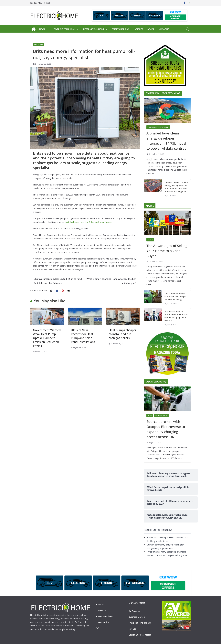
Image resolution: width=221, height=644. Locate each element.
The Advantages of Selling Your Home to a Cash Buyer (167, 251)
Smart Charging (121, 29)
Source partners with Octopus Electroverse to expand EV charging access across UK (166, 429)
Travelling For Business (140, 623)
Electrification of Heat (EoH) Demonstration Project (88, 222)
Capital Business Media (140, 635)
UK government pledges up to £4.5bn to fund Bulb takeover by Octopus (56, 281)
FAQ (97, 628)
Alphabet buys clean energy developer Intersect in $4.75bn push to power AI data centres (167, 141)
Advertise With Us (104, 616)
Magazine (164, 29)
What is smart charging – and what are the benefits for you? (113, 281)
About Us (100, 604)
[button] (46, 29)
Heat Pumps (39, 45)
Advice (151, 29)
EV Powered (134, 611)
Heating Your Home (94, 29)
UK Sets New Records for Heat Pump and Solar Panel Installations (83, 336)
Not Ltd (132, 629)
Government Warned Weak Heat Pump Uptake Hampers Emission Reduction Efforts (47, 338)
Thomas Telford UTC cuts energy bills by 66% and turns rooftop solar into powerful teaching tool (176, 187)
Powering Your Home (64, 29)
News (42, 29)
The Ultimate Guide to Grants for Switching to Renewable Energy (175, 296)
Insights (138, 29)
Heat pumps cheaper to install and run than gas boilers (123, 334)
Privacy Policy (102, 622)
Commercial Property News (158, 127)
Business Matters (137, 617)
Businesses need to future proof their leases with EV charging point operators (176, 316)
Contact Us (101, 610)
